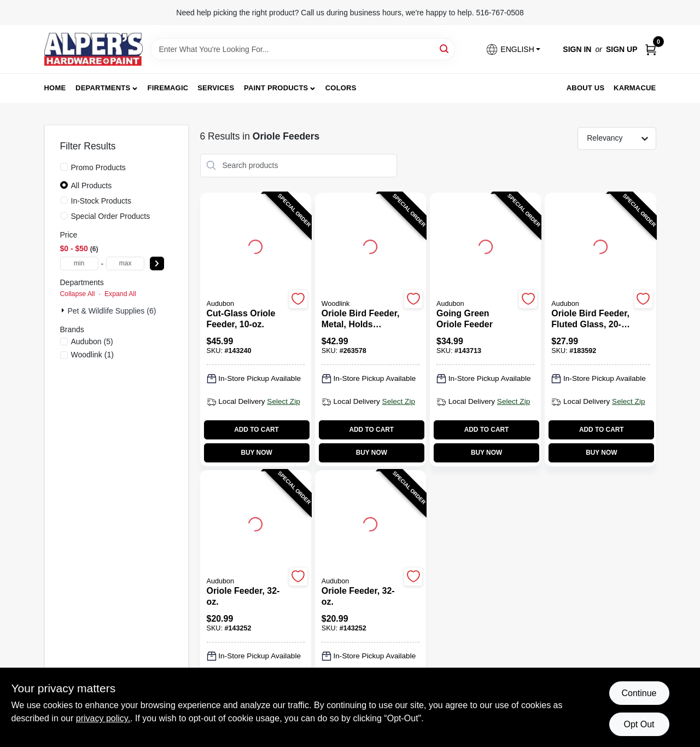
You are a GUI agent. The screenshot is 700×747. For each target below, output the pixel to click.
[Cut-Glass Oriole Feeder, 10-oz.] (246, 319)
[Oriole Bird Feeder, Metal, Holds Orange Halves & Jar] (361, 319)
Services (216, 88)
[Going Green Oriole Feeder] (476, 319)
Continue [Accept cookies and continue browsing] (639, 693)
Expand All (120, 294)
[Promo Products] (64, 167)
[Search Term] (303, 49)
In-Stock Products (101, 201)
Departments (103, 88)
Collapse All (78, 294)
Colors (341, 88)
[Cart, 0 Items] (651, 50)
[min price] (79, 264)
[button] (513, 50)
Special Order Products (111, 216)
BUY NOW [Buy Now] (256, 453)
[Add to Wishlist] (298, 299)
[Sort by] (622, 138)
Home (55, 88)
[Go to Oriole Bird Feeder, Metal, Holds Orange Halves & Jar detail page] (370, 245)
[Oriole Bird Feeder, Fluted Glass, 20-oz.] (591, 319)
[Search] (445, 48)
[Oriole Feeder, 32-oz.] (246, 597)
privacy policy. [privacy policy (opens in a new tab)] (103, 718)
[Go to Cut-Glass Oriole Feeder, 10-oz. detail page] (255, 245)
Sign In (577, 49)
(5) (92, 341)
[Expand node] (64, 310)
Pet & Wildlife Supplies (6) (112, 311)
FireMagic (168, 88)
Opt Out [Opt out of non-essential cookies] (639, 724)
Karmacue (635, 88)
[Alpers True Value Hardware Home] (94, 49)
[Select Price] (157, 264)
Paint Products (276, 88)
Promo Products (98, 167)
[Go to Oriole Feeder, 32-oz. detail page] (255, 523)
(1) (92, 355)
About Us (586, 88)
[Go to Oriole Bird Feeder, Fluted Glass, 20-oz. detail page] (600, 245)
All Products (92, 186)
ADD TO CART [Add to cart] (256, 430)
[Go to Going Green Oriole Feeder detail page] (486, 245)
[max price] (125, 264)
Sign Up (622, 49)
